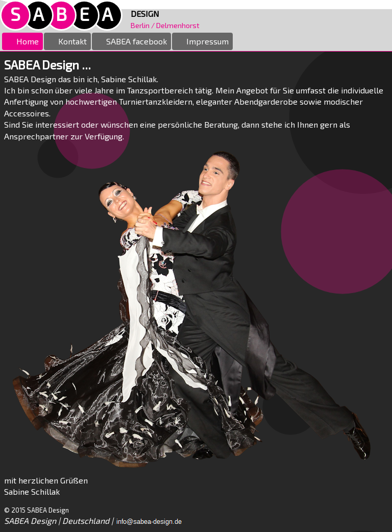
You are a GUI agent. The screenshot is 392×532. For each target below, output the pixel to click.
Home (22, 41)
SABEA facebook (131, 41)
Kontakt (67, 41)
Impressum (202, 41)
